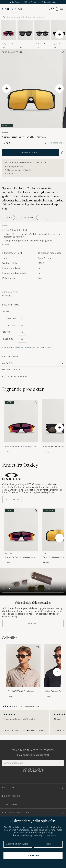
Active (10, 217)
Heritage (43, 217)
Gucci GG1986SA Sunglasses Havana (21, 691)
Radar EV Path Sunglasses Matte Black (21, 557)
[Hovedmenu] (61, 9)
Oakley (6, 133)
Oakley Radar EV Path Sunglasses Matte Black (7, 44)
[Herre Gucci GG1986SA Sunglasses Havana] (23, 666)
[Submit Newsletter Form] (60, 763)
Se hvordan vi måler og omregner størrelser (26, 348)
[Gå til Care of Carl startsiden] (13, 9)
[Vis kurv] (57, 9)
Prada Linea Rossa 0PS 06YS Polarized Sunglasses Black (42, 44)
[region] (33, 723)
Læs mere (31, 624)
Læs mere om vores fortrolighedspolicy (33, 770)
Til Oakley (12, 500)
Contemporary (25, 217)
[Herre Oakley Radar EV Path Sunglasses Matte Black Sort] (8, 30)
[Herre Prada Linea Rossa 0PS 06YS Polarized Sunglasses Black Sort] (42, 30)
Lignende (23, 389)
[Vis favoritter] (52, 9)
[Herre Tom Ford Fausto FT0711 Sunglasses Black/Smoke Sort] (25, 30)
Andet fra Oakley (20, 465)
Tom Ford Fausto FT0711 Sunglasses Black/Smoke (25, 44)
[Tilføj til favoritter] (35, 403)
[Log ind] (49, 9)
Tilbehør (6, 52)
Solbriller (17, 52)
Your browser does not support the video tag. (33, 582)
